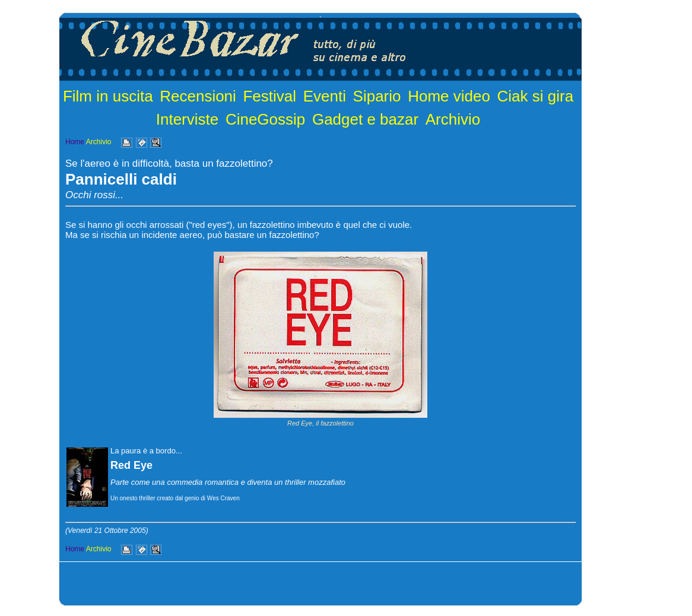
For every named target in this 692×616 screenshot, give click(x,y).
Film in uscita (108, 96)
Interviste (188, 119)
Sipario (377, 96)
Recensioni (198, 96)
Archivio (453, 119)
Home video (449, 96)
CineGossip (265, 119)
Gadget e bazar (365, 119)
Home (75, 142)
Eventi (325, 96)
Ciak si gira (536, 96)
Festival (269, 96)
